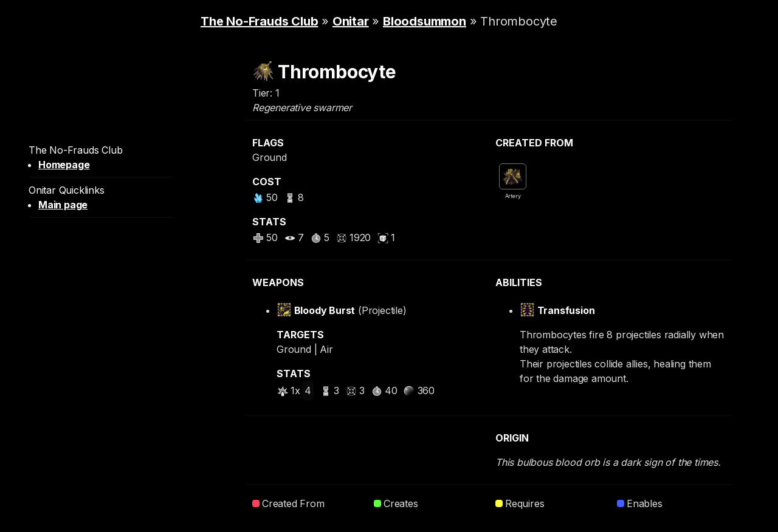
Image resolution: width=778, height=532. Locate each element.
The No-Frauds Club (259, 21)
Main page (63, 205)
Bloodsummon (425, 21)
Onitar (351, 21)
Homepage (64, 165)
